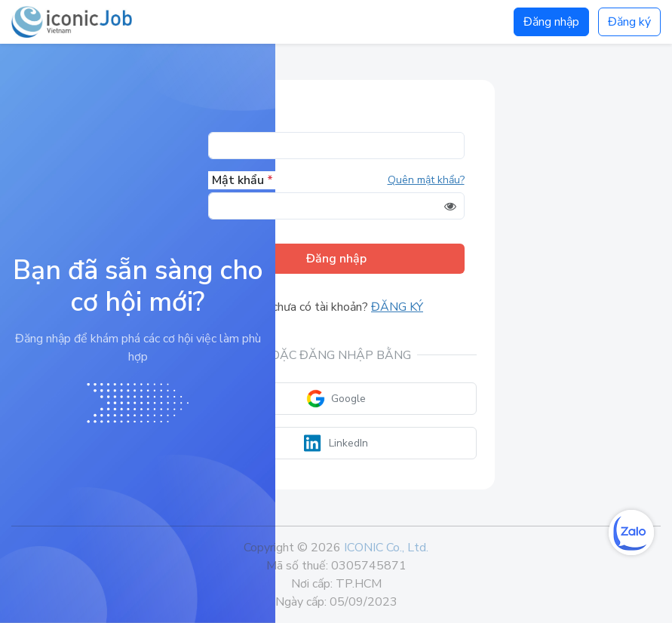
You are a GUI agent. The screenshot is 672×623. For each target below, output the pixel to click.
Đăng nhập (551, 22)
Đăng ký (629, 22)
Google (336, 399)
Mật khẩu (242, 180)
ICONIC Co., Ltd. (386, 548)
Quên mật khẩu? (426, 180)
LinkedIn (336, 443)
